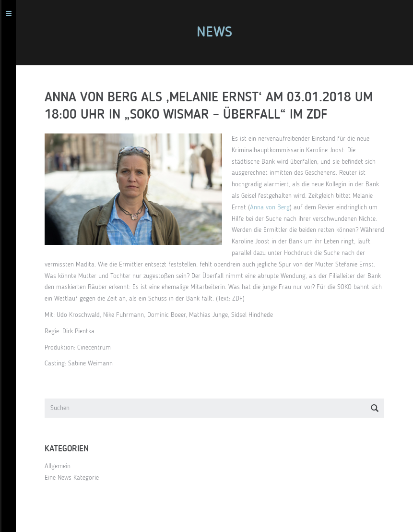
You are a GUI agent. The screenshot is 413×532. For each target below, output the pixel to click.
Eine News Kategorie (76, 478)
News (219, 33)
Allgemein (62, 466)
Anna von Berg (274, 207)
